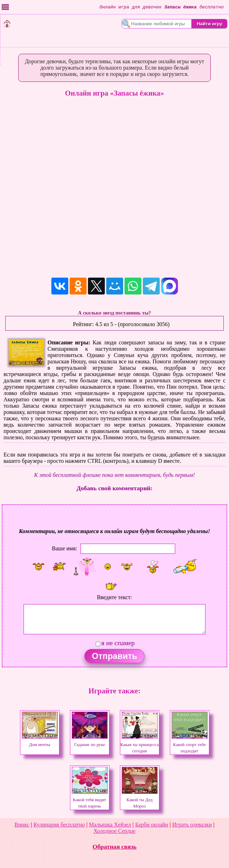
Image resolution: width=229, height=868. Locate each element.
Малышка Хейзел (110, 825)
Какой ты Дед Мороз (140, 800)
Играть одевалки (192, 825)
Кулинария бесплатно (59, 825)
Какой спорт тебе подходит (190, 745)
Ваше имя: (65, 548)
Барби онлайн (152, 825)
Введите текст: (115, 597)
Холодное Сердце (114, 831)
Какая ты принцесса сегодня (139, 745)
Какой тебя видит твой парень (90, 800)
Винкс (22, 825)
